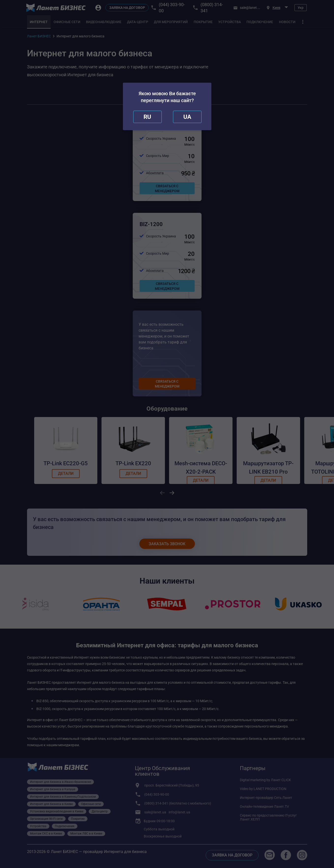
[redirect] (187, 117)
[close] (147, 117)
